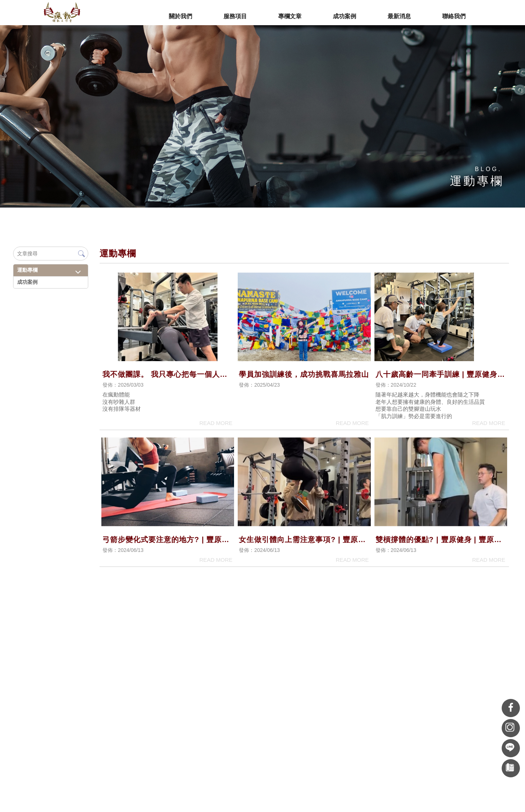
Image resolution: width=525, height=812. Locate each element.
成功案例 (27, 282)
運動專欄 (27, 270)
